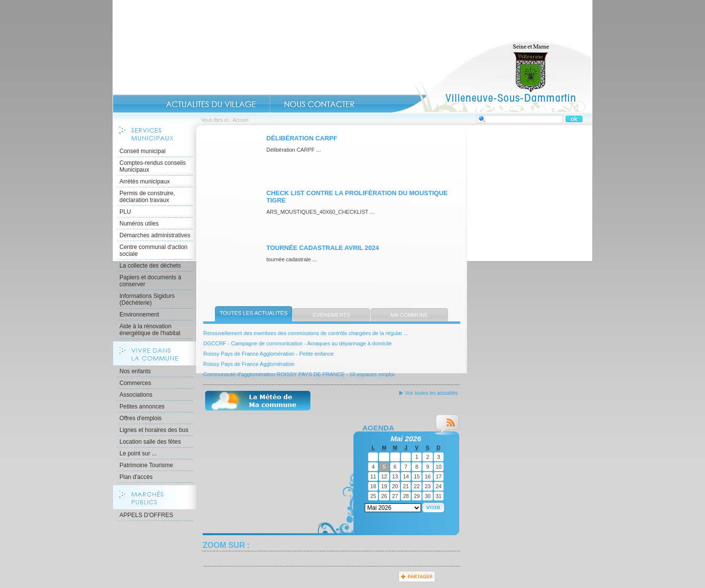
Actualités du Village (211, 104)
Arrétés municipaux (145, 181)
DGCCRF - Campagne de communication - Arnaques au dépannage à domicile (297, 343)
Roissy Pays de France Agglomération (249, 364)
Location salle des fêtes (150, 442)
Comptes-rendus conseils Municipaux (153, 166)
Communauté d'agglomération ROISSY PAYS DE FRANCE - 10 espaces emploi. (299, 374)
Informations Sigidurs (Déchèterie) (147, 299)
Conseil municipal (142, 151)
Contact (319, 104)
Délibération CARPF (302, 138)
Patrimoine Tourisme (146, 465)
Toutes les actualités (254, 313)
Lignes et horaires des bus (154, 430)
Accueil (492, 76)
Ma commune (410, 315)
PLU (125, 212)
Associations (136, 395)
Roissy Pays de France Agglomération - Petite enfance (269, 354)
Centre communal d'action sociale (153, 250)
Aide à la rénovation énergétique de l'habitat (150, 330)
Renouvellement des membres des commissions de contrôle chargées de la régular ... (306, 333)
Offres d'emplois (141, 418)
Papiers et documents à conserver (150, 281)
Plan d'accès (136, 477)
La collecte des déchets (150, 266)
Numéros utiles (139, 224)
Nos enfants (135, 371)
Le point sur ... (138, 453)
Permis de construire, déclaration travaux (147, 197)
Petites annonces (142, 407)
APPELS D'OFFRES (146, 515)
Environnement (139, 315)
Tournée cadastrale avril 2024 (323, 248)
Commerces (135, 383)
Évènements (331, 315)
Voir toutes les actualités (431, 393)
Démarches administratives (155, 235)
